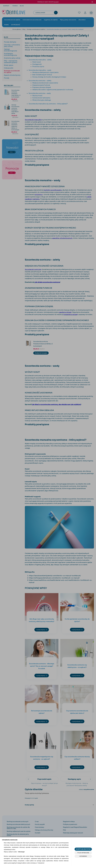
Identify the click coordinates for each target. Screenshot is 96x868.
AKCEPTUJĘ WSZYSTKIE (83, 849)
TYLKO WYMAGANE (83, 853)
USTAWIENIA (83, 856)
